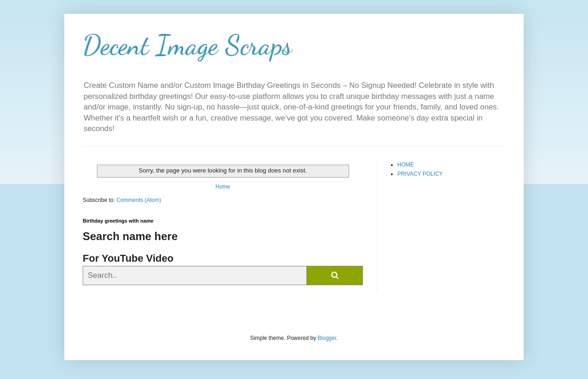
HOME (406, 165)
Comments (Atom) (139, 200)
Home (223, 187)
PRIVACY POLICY (420, 174)
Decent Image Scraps (187, 45)
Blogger (327, 338)
